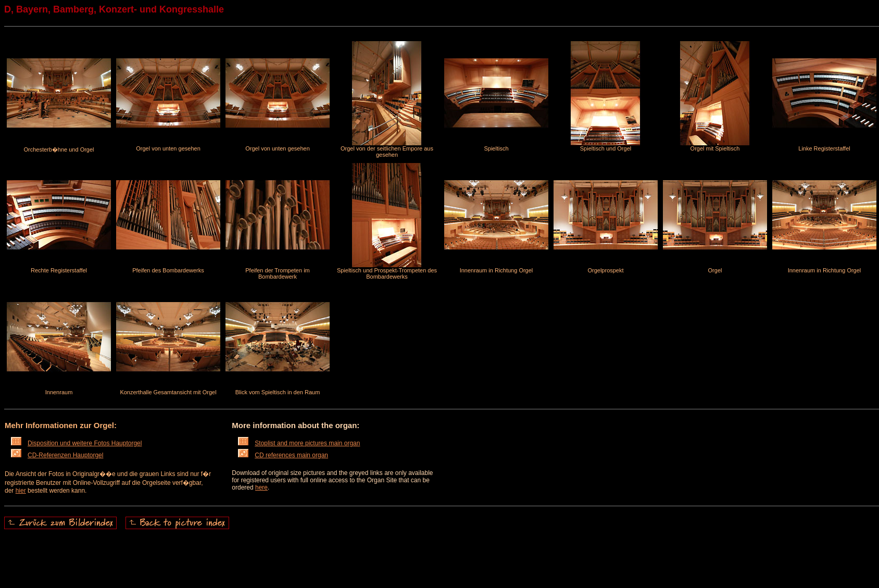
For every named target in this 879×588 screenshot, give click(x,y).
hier (21, 491)
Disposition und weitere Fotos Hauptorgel (76, 443)
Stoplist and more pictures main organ (299, 443)
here (261, 487)
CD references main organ (283, 455)
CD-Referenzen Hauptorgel (57, 455)
